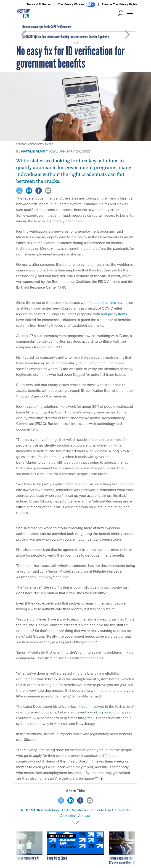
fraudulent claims (102, 303)
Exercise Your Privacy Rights (119, 4)
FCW (52, 151)
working (96, 712)
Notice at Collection (39, 4)
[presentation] (22, 849)
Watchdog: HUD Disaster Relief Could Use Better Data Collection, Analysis (87, 813)
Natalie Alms (33, 151)
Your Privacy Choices (77, 5)
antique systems (114, 314)
